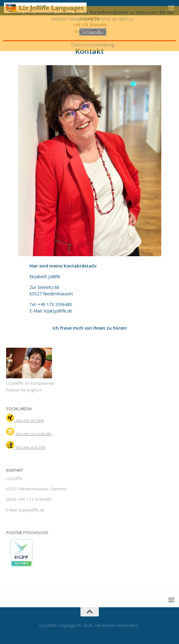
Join (29, 434)
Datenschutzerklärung (93, 45)
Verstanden (93, 32)
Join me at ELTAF (26, 447)
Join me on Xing (25, 420)
